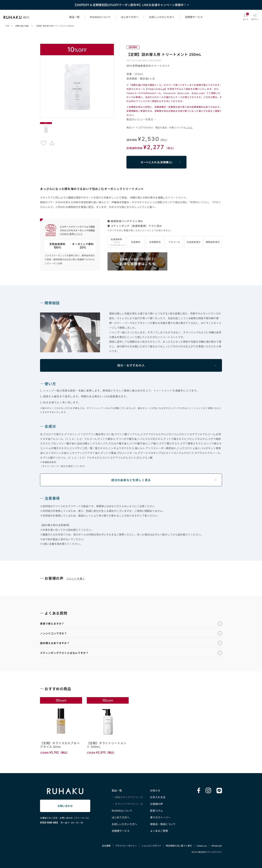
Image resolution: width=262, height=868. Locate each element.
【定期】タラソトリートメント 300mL (107, 745)
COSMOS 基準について (71, 234)
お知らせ (155, 790)
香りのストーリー (160, 817)
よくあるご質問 (159, 831)
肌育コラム (156, 811)
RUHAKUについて (100, 17)
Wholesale (217, 846)
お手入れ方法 (158, 797)
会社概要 (106, 846)
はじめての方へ (130, 17)
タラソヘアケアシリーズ (129, 804)
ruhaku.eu (202, 846)
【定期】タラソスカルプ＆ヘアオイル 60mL (60, 745)
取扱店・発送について (163, 824)
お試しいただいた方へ (162, 17)
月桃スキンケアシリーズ (129, 797)
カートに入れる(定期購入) (156, 162)
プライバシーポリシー (126, 846)
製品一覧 (74, 17)
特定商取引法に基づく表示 (179, 846)
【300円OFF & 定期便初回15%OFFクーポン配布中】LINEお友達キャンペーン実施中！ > (131, 5)
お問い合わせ (65, 806)
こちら (189, 127)
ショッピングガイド (151, 846)
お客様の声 (156, 804)
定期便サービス (194, 17)
